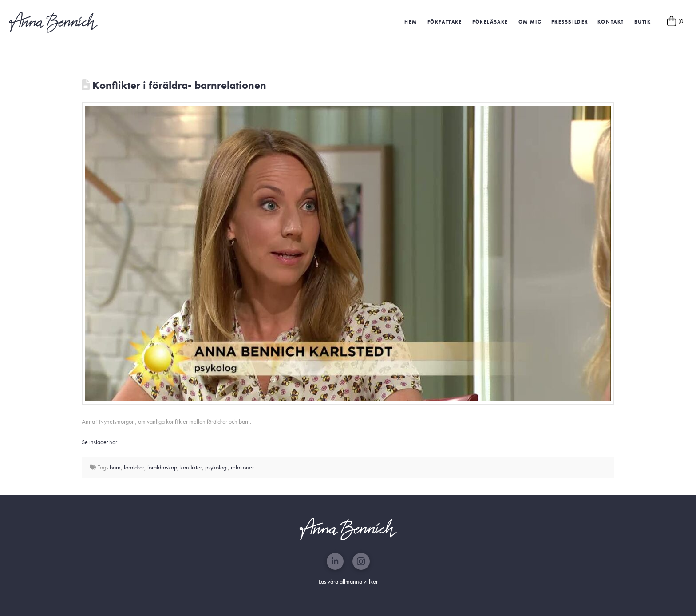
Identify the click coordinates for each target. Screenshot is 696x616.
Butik (643, 22)
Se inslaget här (99, 442)
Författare (445, 22)
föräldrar (134, 467)
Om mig (530, 22)
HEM (411, 22)
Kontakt (611, 22)
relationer (242, 467)
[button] (570, 22)
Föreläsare (490, 22)
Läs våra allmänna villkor (348, 581)
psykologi (216, 467)
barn (115, 467)
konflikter (191, 467)
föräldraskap (162, 467)
